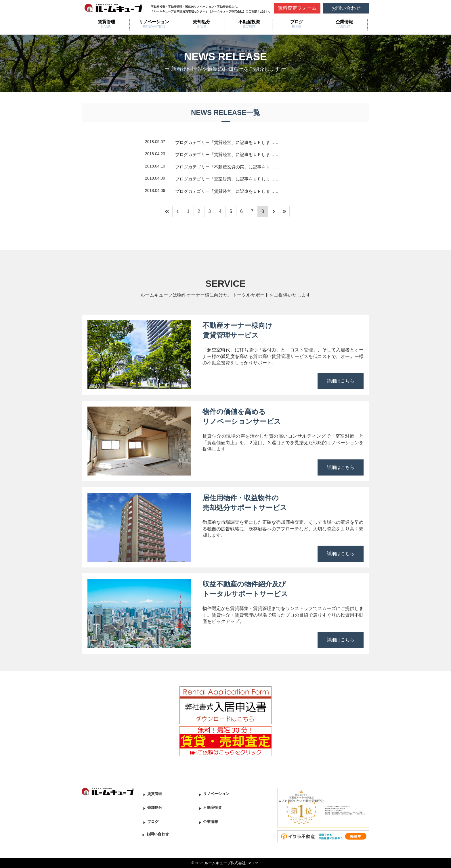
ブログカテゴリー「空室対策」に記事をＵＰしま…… (227, 179)
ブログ (297, 22)
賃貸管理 (106, 22)
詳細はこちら (341, 381)
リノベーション (154, 22)
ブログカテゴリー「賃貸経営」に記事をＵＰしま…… (227, 143)
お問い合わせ (346, 8)
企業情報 (344, 22)
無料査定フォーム (297, 8)
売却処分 (202, 22)
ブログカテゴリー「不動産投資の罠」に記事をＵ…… (227, 167)
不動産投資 (249, 22)
